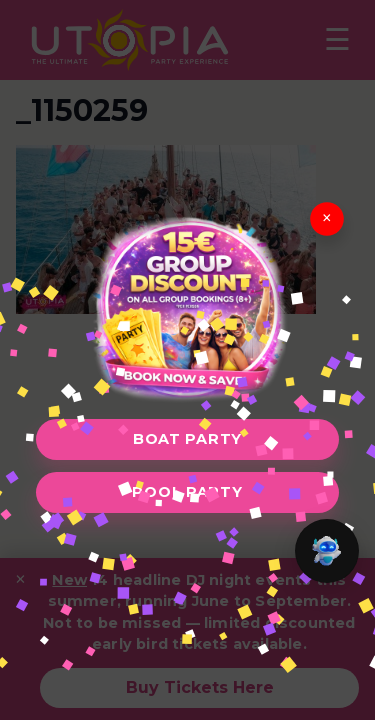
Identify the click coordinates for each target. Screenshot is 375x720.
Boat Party (187, 439)
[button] (327, 551)
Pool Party (187, 492)
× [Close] (327, 218)
